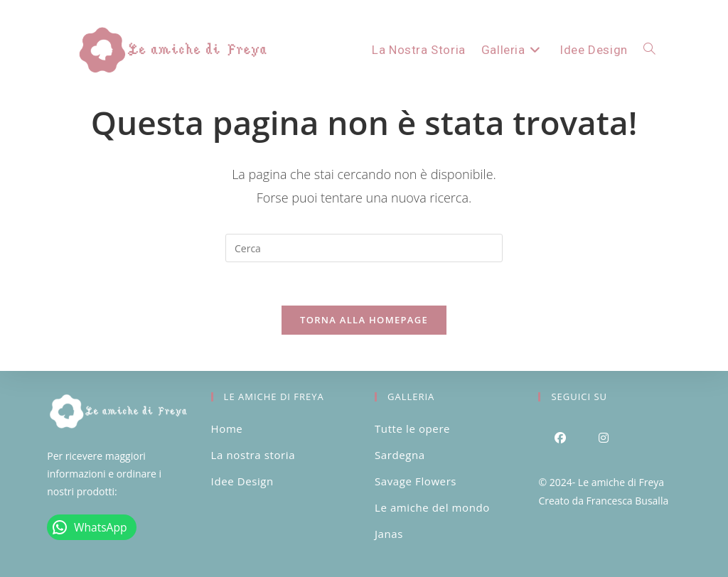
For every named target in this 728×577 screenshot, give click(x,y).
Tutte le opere (412, 428)
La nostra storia (253, 455)
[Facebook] (560, 437)
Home (227, 428)
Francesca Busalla (628, 501)
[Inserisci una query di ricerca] (364, 248)
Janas (389, 534)
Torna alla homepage (364, 320)
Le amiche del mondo (432, 507)
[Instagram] (603, 437)
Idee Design (242, 481)
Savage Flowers (416, 481)
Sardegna (400, 455)
